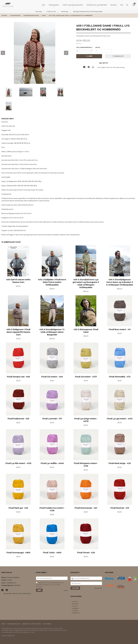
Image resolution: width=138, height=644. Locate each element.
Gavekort (75, 611)
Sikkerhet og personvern (32, 624)
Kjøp (89, 56)
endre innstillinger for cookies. (27, 632)
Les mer (66, 590)
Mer (122, 5)
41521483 (10, 580)
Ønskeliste (118, 56)
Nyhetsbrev (47, 624)
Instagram (75, 608)
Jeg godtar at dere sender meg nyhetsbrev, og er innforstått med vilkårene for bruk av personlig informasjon (50, 585)
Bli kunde (75, 604)
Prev (3, 53)
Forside (75, 601)
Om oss (75, 606)
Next (66, 53)
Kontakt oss (76, 613)
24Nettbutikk (11, 636)
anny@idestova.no (11, 583)
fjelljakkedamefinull (84, 47)
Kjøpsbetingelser (14, 624)
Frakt (3, 624)
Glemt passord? (98, 588)
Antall (98, 47)
